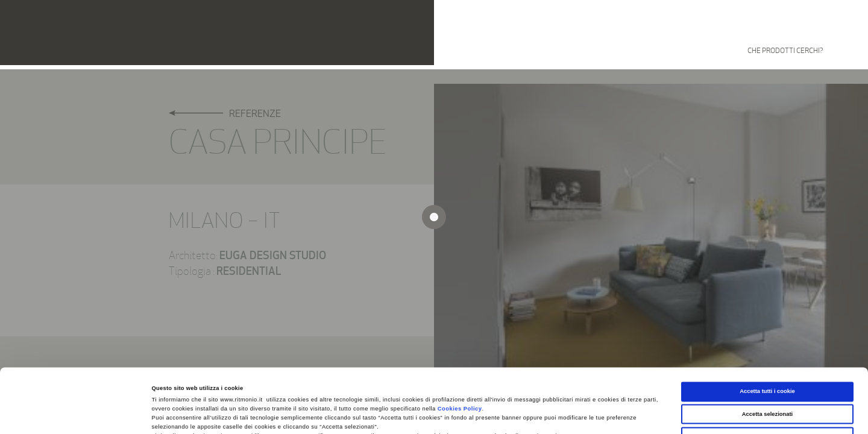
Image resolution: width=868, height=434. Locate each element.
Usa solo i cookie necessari (767, 373)
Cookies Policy (460, 345)
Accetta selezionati (767, 350)
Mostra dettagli (502, 414)
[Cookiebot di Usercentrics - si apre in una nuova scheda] (78, 414)
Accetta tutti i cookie (767, 327)
